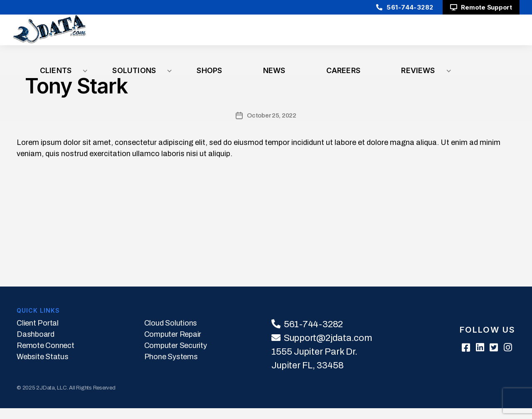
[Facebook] (456, 359)
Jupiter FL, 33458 (307, 376)
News (393, 35)
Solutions (288, 35)
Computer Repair (173, 345)
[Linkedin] (473, 359)
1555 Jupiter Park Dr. (314, 363)
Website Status (43, 368)
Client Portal (38, 334)
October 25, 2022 (272, 126)
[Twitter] (490, 359)
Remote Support (481, 7)
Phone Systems (171, 368)
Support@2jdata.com (328, 349)
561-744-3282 (401, 7)
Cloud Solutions (171, 334)
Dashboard (36, 345)
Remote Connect (46, 356)
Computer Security (176, 356)
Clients (229, 35)
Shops (345, 35)
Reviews (499, 35)
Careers (443, 35)
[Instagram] (507, 359)
